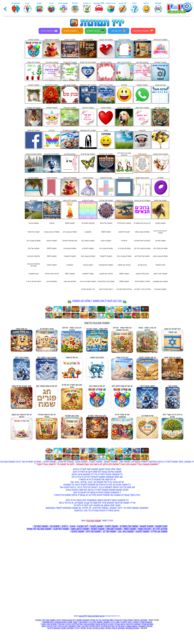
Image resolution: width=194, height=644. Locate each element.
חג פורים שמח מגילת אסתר (47, 416)
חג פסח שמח (22, 329)
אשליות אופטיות (61, 622)
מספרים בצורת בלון (160, 248)
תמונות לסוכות (98, 529)
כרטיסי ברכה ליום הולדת (160, 232)
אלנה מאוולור (160, 265)
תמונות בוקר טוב (126, 531)
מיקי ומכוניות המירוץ (70, 241)
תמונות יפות (51, 620)
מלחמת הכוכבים (34, 256)
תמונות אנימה (52, 241)
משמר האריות (160, 241)
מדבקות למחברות (88, 223)
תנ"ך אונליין (41, 620)
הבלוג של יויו (120, 626)
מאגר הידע (115, 622)
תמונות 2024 (70, 223)
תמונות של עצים (106, 223)
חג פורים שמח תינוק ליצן (122, 386)
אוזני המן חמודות (72, 416)
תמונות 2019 (124, 274)
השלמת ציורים (52, 281)
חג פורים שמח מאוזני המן (47, 386)
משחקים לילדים (54, 628)
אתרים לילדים (77, 624)
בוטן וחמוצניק (34, 274)
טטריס (89, 628)
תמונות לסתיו (52, 265)
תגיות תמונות (161, 526)
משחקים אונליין (147, 624)
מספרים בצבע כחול (124, 256)
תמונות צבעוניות (160, 289)
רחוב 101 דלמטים (142, 274)
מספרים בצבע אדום (160, 256)
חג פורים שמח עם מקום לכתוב (22, 416)
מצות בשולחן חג (47, 329)
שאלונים (137, 624)
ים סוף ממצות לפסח (147, 357)
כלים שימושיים (48, 622)
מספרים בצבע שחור (142, 232)
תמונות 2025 (106, 232)
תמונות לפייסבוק (61, 529)
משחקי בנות (128, 620)
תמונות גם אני (34, 223)
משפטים (72, 626)
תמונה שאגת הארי (147, 386)
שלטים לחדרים (160, 529)
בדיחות (137, 620)
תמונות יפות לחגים (160, 274)
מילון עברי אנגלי (82, 626)
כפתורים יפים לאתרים (142, 241)
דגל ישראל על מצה (173, 329)
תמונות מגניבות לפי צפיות (39, 529)
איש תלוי (61, 624)
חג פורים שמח (72, 357)
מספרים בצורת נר (124, 248)
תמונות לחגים (72, 31)
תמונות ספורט (160, 223)
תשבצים (107, 622)
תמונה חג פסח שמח (173, 357)
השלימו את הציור (70, 281)
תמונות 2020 (124, 281)
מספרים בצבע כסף (88, 256)
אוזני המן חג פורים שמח (22, 386)
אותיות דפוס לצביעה (124, 289)
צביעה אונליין (95, 31)
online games (132, 626)
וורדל (77, 628)
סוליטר (83, 628)
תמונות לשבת (112, 526)
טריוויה (68, 624)
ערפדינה (124, 241)
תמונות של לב (109, 531)
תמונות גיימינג (106, 241)
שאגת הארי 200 (22, 357)
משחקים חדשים (118, 628)
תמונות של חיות (93, 531)
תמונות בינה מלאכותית (106, 281)
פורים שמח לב (147, 416)
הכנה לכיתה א (126, 622)
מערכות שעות (144, 529)
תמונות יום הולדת (159, 531)
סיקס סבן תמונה (97, 357)
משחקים (144, 620)
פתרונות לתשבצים (146, 626)
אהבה (72, 526)
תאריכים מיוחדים (108, 626)
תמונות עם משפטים (160, 281)
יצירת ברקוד (63, 626)
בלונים (65, 526)
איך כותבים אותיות (88, 289)
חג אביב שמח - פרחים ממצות (72, 329)
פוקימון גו (88, 232)
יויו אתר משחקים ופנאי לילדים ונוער (91, 616)
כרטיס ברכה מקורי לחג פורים (173, 416)
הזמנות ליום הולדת (124, 223)
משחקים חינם (89, 624)
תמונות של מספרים (129, 526)
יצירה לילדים (52, 626)
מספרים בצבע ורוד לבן (142, 248)
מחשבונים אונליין (146, 622)
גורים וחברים (142, 265)
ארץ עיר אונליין (96, 620)
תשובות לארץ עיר (96, 622)
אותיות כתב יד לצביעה (142, 289)
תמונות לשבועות (114, 529)
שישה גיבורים (88, 265)
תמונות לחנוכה (142, 531)
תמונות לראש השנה (80, 529)
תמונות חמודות (41, 526)
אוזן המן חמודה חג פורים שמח (72, 386)
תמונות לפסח (130, 529)
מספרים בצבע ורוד (106, 248)
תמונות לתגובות (70, 256)
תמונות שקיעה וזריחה (88, 281)
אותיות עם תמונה (124, 265)
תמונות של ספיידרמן (142, 256)
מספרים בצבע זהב (70, 232)
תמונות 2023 (52, 248)
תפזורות (54, 624)
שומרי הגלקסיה (88, 274)
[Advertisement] (12, 77)
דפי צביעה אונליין (69, 620)
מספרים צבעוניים (70, 248)
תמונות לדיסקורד (106, 256)
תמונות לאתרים (88, 248)
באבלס (108, 628)
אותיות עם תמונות (106, 274)
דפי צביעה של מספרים (142, 223)
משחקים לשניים (67, 628)
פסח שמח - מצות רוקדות (97, 329)
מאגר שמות (72, 622)
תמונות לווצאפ (147, 526)
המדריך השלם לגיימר (142, 281)
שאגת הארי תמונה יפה (47, 357)
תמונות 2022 (52, 256)
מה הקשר (45, 624)
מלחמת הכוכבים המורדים (34, 265)
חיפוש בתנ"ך (83, 622)
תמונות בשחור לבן (88, 241)
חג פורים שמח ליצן (97, 386)
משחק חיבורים (99, 628)
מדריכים (130, 624)
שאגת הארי (173, 386)
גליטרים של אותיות (52, 274)
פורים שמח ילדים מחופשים (122, 416)
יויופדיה (136, 622)
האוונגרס (70, 265)
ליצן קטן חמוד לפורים (97, 416)
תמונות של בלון (34, 248)
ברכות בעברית (120, 624)
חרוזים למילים (95, 626)
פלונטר (52, 223)
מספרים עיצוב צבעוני (52, 232)
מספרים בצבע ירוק (34, 241)
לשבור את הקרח (34, 232)
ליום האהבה (83, 526)
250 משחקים (108, 620)
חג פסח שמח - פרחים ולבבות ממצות (122, 329)
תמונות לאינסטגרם (106, 265)
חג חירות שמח (122, 357)
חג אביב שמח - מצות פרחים (147, 329)
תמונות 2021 (70, 274)
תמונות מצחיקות (143, 31)
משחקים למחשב (83, 620)
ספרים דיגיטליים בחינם (105, 624)
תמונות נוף (54, 526)
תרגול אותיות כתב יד (34, 281)
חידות (59, 620)
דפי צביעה (119, 31)
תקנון (44, 626)
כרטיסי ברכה (49, 31)
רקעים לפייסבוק (124, 232)
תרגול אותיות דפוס (106, 289)
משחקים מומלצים (132, 628)
